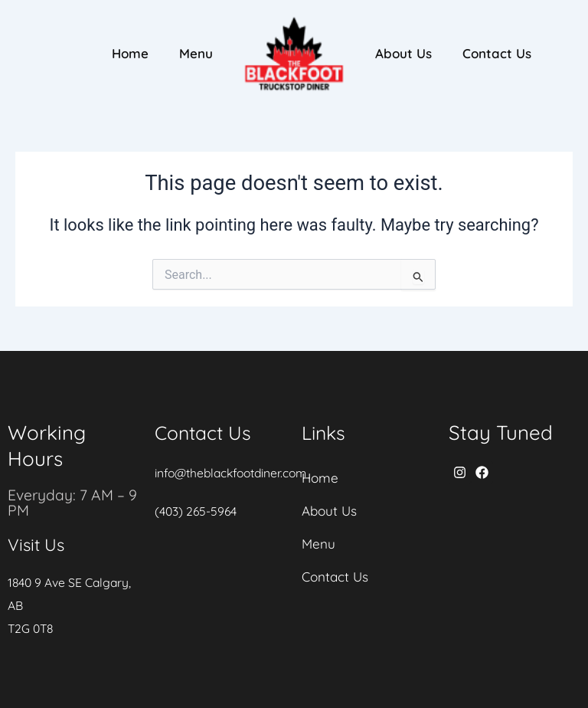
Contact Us (497, 53)
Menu (196, 53)
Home (130, 53)
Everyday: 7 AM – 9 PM (73, 502)
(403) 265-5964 (197, 511)
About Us (403, 53)
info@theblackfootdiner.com (234, 473)
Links (325, 433)
